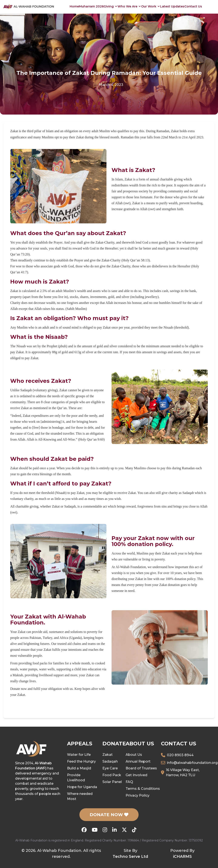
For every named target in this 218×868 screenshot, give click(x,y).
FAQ (129, 782)
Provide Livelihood (76, 778)
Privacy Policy (138, 795)
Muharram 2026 (91, 6)
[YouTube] (95, 830)
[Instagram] (105, 830)
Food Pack (112, 775)
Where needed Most (80, 796)
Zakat (108, 755)
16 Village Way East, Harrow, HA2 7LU (183, 772)
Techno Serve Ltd (130, 857)
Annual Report (138, 761)
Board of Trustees (141, 768)
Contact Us (193, 6)
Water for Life (79, 755)
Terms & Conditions (143, 789)
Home (74, 6)
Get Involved (136, 775)
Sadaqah (110, 761)
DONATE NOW (109, 815)
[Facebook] (84, 830)
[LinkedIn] (114, 830)
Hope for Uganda (82, 787)
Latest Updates (172, 6)
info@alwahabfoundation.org (192, 763)
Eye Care (110, 768)
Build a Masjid (79, 768)
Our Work (151, 6)
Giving (111, 6)
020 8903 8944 (180, 755)
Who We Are (129, 6)
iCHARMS (182, 857)
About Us (134, 755)
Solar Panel (112, 782)
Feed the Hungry (81, 761)
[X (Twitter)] (124, 830)
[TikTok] (134, 830)
